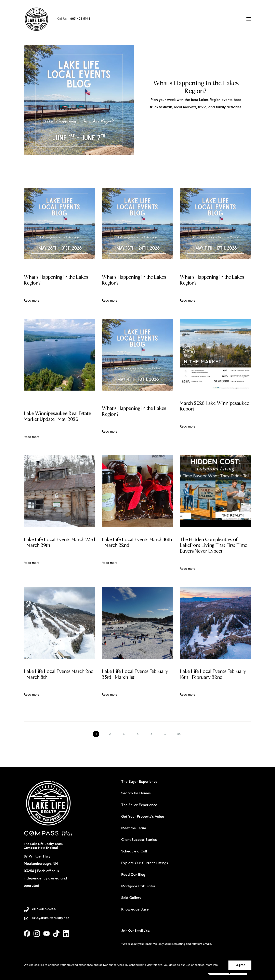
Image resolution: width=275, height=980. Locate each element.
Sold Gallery (131, 898)
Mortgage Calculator (138, 887)
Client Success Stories (139, 840)
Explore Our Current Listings (145, 863)
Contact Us (228, 19)
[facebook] (27, 933)
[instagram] (37, 933)
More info (212, 965)
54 (179, 744)
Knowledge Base (135, 910)
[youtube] (47, 933)
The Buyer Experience (139, 782)
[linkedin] (66, 933)
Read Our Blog (133, 875)
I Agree (240, 965)
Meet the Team (134, 828)
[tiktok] (56, 933)
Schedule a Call (134, 852)
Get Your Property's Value (143, 817)
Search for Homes (136, 794)
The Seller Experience (139, 805)
